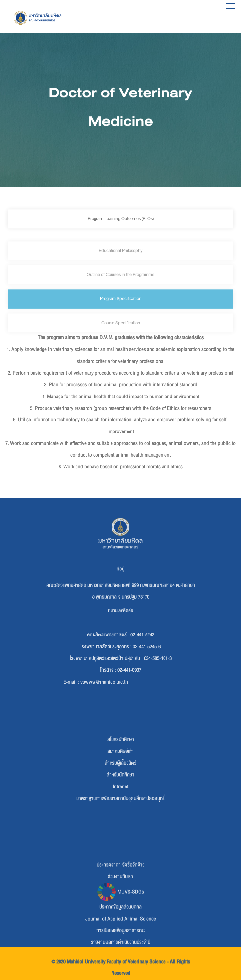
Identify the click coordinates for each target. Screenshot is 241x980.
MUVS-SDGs (120, 919)
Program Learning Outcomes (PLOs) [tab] (121, 220)
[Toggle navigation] (231, 6)
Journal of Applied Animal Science (121, 946)
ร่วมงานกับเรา (120, 904)
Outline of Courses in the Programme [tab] (120, 287)
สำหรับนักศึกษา (120, 800)
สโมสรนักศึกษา (121, 765)
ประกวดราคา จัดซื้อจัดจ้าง (121, 892)
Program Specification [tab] (121, 311)
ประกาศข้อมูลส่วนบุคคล (120, 935)
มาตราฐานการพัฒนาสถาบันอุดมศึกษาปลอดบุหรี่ (120, 824)
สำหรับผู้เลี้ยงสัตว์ (120, 788)
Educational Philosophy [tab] (120, 262)
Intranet (120, 812)
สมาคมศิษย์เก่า (120, 777)
